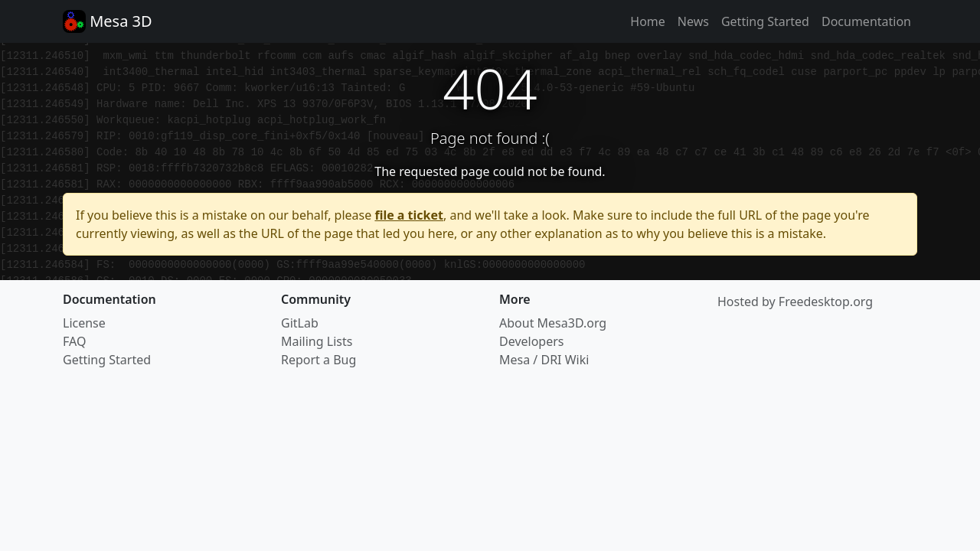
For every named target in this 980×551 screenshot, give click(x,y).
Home (648, 21)
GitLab (300, 323)
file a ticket (409, 215)
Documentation (866, 21)
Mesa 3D (108, 21)
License (84, 323)
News (693, 21)
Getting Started (765, 21)
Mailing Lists (317, 341)
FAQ (74, 341)
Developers (531, 341)
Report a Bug (318, 360)
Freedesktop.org (826, 302)
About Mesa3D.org (553, 323)
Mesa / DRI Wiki (544, 360)
